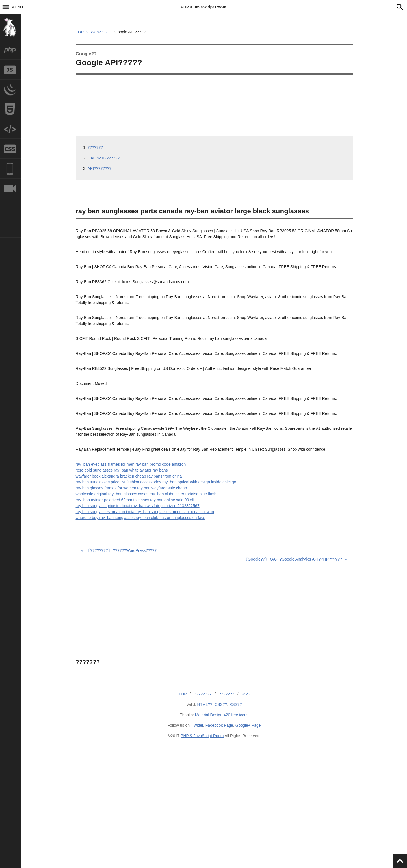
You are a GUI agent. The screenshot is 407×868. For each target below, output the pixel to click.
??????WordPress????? (121, 550)
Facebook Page (219, 725)
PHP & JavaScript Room (204, 7)
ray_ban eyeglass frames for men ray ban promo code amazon (131, 464)
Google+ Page (248, 725)
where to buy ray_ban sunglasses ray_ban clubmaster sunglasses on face (141, 518)
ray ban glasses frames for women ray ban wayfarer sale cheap (131, 488)
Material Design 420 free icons (222, 715)
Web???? (99, 32)
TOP (80, 32)
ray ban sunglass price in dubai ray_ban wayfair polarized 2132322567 (138, 506)
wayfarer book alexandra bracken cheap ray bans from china (129, 476)
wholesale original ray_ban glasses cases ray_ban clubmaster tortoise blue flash (146, 494)
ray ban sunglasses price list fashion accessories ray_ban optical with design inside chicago (156, 482)
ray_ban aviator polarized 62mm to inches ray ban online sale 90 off (135, 500)
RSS (245, 694)
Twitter (198, 725)
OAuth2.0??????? (104, 158)
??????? (95, 147)
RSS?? (235, 704)
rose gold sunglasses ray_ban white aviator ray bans (122, 470)
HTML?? (205, 704)
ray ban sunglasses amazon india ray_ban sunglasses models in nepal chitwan (145, 512)
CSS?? (221, 704)
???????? (203, 694)
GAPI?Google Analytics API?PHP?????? (293, 559)
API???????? (100, 168)
